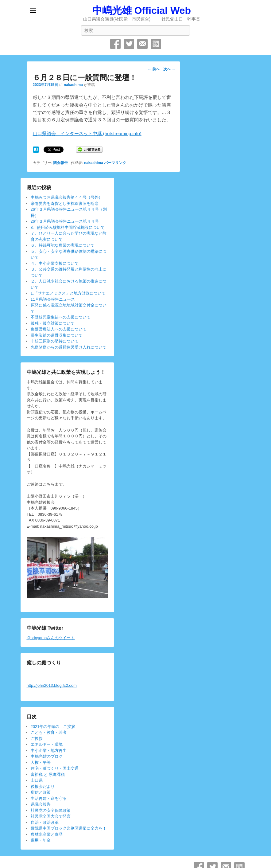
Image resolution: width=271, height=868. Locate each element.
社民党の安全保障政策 (51, 810)
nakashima (73, 85)
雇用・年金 (41, 840)
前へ (154, 69)
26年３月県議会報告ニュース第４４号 (65, 221)
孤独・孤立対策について (53, 323)
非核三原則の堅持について (55, 341)
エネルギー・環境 (47, 744)
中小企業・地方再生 (49, 751)
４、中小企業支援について (55, 263)
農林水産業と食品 (47, 834)
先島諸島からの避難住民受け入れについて (69, 347)
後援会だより (43, 786)
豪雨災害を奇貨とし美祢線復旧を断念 (65, 203)
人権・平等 (41, 762)
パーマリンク (115, 163)
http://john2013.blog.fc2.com (52, 685)
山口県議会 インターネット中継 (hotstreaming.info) (87, 133)
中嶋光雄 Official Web (142, 10)
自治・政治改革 (45, 822)
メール (142, 44)
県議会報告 (41, 804)
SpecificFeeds (156, 44)
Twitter (129, 44)
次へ (169, 69)
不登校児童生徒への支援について (61, 317)
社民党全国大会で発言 (51, 816)
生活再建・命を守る (49, 798)
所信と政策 (41, 792)
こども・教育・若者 (49, 732)
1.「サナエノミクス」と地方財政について (68, 293)
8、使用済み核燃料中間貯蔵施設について (68, 227)
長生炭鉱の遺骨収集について (57, 335)
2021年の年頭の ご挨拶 (53, 727)
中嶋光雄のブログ (47, 756)
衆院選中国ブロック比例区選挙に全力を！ (69, 828)
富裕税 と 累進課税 (48, 774)
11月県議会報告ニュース (53, 299)
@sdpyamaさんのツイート (51, 638)
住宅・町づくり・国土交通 (55, 768)
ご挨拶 (37, 739)
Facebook (115, 44)
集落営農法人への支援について (59, 329)
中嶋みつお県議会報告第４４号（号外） (67, 197)
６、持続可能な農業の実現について (63, 245)
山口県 (37, 780)
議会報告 (60, 163)
